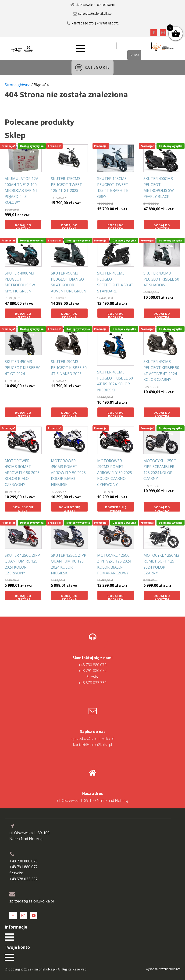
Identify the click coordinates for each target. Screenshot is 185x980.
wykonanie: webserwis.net (163, 969)
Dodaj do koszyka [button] (23, 226)
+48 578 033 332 (92, 680)
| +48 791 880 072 (107, 23)
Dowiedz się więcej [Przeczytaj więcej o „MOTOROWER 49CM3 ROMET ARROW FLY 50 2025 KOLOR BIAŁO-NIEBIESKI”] (69, 508)
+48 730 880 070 (83, 23)
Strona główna (18, 85)
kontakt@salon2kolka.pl (92, 745)
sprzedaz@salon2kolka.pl (95, 14)
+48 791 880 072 (92, 671)
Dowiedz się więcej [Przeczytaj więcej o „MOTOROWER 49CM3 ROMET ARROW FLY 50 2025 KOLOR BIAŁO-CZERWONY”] (23, 508)
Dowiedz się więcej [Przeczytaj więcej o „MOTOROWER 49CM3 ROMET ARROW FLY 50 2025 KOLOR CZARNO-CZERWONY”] (116, 508)
